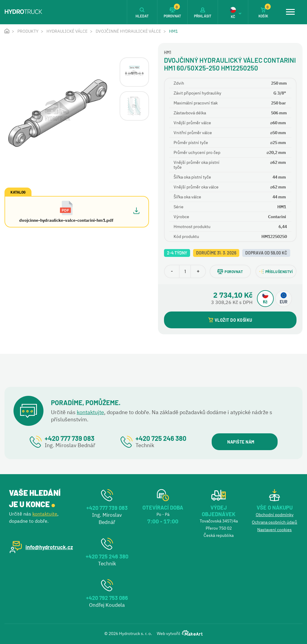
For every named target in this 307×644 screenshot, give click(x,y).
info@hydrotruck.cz (49, 547)
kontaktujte (90, 412)
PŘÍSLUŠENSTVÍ (276, 271)
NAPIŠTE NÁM (244, 442)
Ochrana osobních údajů (274, 522)
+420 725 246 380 (161, 438)
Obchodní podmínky (275, 515)
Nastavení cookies (274, 530)
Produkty (28, 31)
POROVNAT (230, 272)
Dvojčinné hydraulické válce (128, 31)
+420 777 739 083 (70, 438)
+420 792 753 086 (107, 598)
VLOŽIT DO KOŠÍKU (230, 320)
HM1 (173, 31)
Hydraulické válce (67, 31)
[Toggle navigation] (290, 12)
